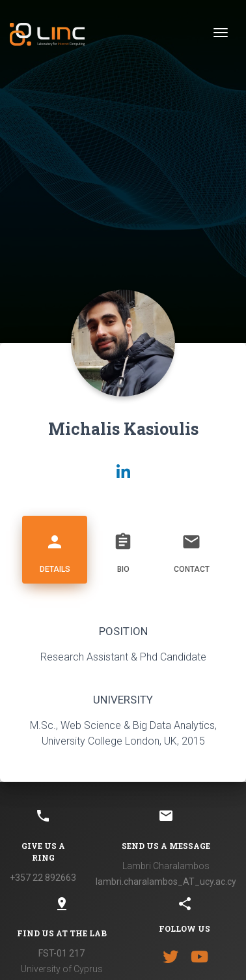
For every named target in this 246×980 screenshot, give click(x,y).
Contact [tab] (191, 548)
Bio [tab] (123, 548)
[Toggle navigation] (221, 33)
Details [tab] (55, 548)
